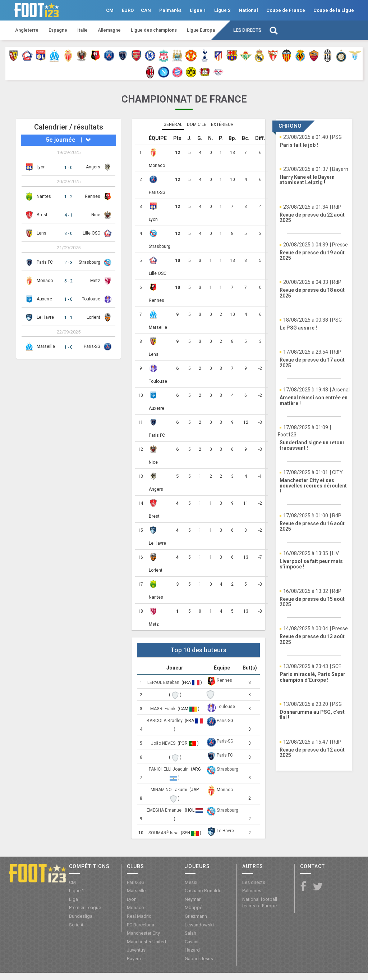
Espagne (58, 30)
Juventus (136, 950)
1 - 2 (68, 197)
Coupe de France (286, 10)
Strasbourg (89, 262)
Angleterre (27, 30)
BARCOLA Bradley (165, 721)
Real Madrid (139, 916)
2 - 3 (68, 263)
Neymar (193, 899)
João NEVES (164, 743)
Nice (96, 215)
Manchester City (143, 933)
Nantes (44, 196)
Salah (190, 933)
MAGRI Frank (163, 709)
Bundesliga (81, 916)
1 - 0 (68, 168)
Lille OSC (91, 233)
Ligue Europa (201, 30)
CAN (146, 10)
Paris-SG (92, 346)
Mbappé (194, 908)
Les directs (247, 30)
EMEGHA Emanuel (165, 810)
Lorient (93, 317)
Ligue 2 (222, 10)
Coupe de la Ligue (334, 10)
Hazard (192, 950)
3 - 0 (68, 233)
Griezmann (196, 916)
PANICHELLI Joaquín (169, 769)
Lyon (41, 167)
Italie (82, 30)
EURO (128, 10)
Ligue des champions (154, 30)
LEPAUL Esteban (164, 682)
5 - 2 (68, 281)
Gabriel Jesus (199, 959)
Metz (95, 281)
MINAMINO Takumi (169, 790)
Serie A (76, 925)
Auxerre (44, 299)
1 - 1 (68, 318)
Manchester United (146, 942)
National (248, 10)
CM (110, 10)
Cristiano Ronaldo (203, 891)
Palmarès (170, 10)
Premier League (85, 908)
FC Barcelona (141, 925)
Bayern (134, 959)
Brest (42, 215)
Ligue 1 (198, 10)
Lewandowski (199, 925)
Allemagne (109, 30)
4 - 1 (68, 215)
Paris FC (45, 262)
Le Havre (45, 317)
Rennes (93, 196)
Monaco (45, 281)
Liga (73, 899)
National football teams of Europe (260, 903)
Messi (191, 882)
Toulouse (91, 299)
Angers (93, 167)
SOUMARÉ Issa (164, 833)
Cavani (192, 942)
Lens (42, 233)
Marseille (46, 346)
